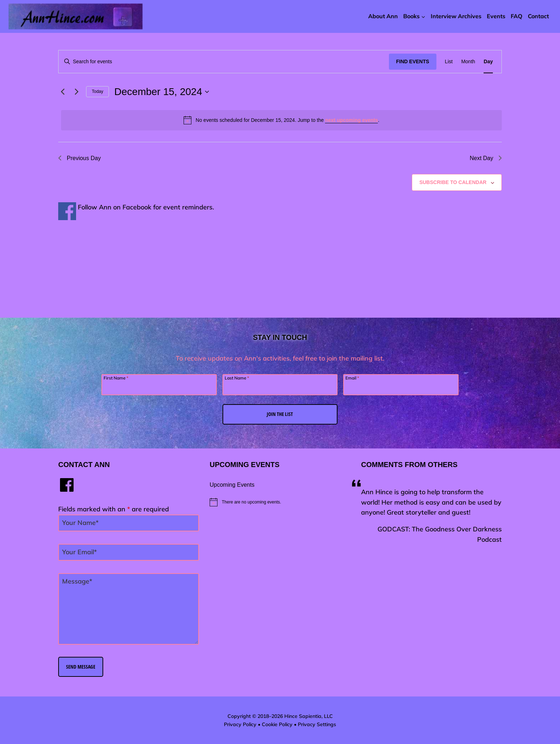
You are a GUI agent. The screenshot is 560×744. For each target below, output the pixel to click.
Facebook (137, 207)
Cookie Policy (277, 724)
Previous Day (79, 158)
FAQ (517, 16)
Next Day (486, 158)
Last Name (237, 378)
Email (352, 378)
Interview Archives (456, 16)
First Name (116, 378)
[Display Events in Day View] (488, 62)
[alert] (281, 120)
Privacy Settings (317, 724)
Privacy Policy (240, 724)
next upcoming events (351, 120)
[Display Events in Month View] (468, 62)
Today (97, 91)
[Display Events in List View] (449, 62)
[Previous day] (62, 92)
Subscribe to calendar (453, 182)
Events (496, 16)
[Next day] (76, 92)
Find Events (413, 61)
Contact (538, 16)
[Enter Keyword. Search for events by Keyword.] (224, 62)
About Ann (383, 16)
